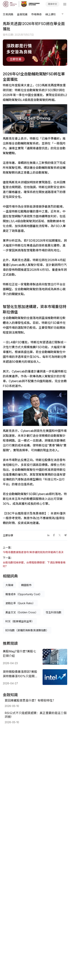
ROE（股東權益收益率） (20, 621)
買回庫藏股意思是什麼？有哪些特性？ (30, 701)
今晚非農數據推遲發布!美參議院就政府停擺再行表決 (33, 552)
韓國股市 (26, 585)
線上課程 (51, 14)
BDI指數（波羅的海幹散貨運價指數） (27, 630)
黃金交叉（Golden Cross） (22, 612)
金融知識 (22, 14)
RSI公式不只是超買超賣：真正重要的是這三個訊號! (36, 715)
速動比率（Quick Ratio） (20, 603)
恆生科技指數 (54, 612)
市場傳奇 (36, 14)
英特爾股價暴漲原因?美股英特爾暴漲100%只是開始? (20, 674)
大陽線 (9, 585)
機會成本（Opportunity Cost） (24, 594)
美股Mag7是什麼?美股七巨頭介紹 (19, 654)
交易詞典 (8, 14)
